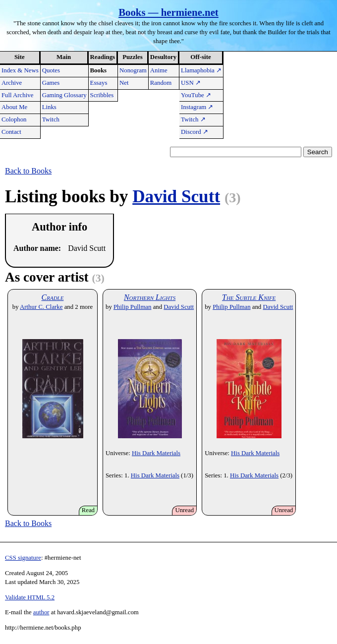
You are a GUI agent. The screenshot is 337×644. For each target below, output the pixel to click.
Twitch (51, 119)
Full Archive (17, 95)
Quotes (51, 70)
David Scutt (176, 197)
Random (161, 83)
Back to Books (28, 171)
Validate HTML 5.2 (30, 597)
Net (124, 83)
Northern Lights (150, 297)
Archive (12, 83)
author (41, 612)
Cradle (53, 297)
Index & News (20, 70)
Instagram (197, 107)
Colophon (14, 119)
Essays (99, 83)
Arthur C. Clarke (41, 307)
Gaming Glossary (64, 95)
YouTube (196, 95)
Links (49, 107)
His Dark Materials (156, 453)
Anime (159, 70)
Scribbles (102, 95)
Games (51, 83)
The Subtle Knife (249, 297)
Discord (195, 132)
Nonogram (133, 70)
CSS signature (23, 558)
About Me (14, 107)
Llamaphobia (201, 70)
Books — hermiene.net (168, 12)
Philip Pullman (132, 307)
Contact (11, 132)
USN (191, 83)
